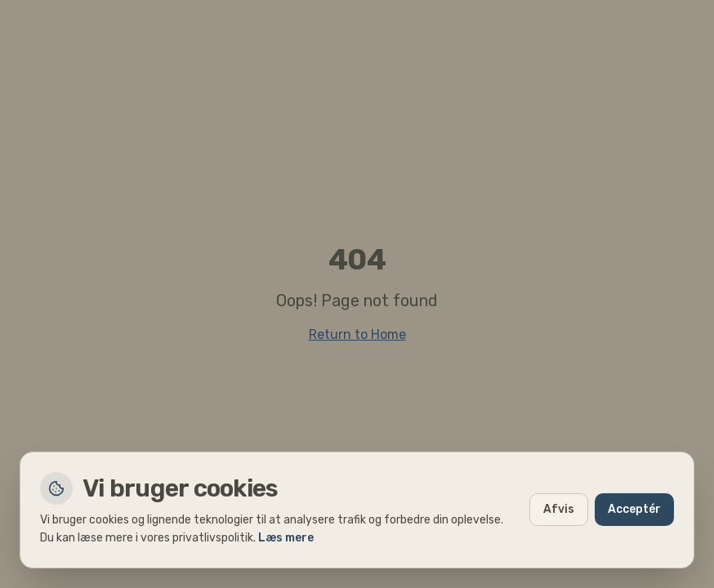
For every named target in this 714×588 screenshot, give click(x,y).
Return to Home (357, 334)
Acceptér (634, 509)
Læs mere (286, 538)
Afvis (559, 509)
